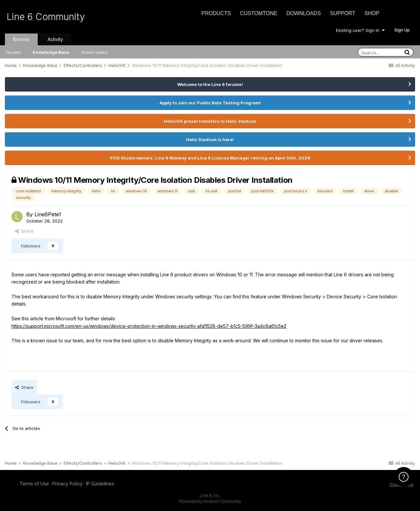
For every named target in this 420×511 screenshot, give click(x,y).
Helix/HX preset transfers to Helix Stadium (210, 121)
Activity (55, 39)
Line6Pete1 (48, 214)
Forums (13, 52)
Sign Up (402, 30)
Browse (21, 39)
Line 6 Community (46, 17)
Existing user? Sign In (360, 30)
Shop (372, 13)
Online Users (94, 52)
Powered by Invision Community (210, 501)
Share (24, 231)
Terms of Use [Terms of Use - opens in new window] (34, 484)
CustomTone (258, 13)
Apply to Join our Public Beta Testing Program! (210, 103)
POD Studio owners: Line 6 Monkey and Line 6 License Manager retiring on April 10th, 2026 (210, 158)
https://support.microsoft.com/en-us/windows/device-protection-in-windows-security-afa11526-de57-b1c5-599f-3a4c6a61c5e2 (149, 326)
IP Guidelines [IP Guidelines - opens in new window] (100, 484)
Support (343, 13)
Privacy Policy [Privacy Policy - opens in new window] (67, 484)
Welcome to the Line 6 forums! (210, 84)
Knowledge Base (51, 52)
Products (216, 13)
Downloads (304, 13)
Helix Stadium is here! (210, 139)
